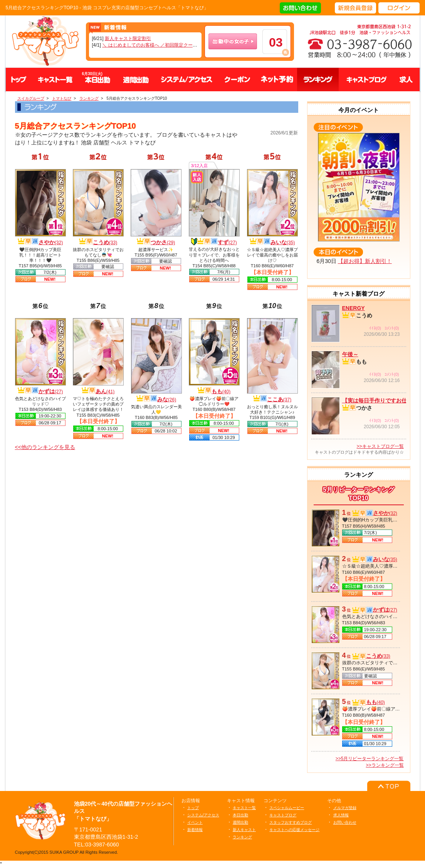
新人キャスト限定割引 (128, 39)
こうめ (105, 242)
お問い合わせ (345, 822)
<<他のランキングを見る (45, 447)
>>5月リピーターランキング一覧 (370, 759)
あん (105, 391)
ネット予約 (277, 80)
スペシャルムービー (287, 808)
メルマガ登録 (345, 808)
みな (167, 399)
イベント (195, 822)
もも (221, 391)
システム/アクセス (203, 815)
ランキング (318, 80)
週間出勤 (136, 80)
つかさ (163, 242)
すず (227, 242)
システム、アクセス (186, 80)
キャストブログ (366, 80)
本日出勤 (240, 815)
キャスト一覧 (55, 80)
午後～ (350, 354)
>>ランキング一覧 (385, 765)
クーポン (237, 80)
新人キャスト (244, 830)
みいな (283, 242)
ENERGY (354, 308)
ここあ (279, 399)
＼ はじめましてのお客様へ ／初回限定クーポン (152, 45)
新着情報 (195, 830)
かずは (51, 391)
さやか (51, 242)
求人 (406, 80)
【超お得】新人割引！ (365, 261)
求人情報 (341, 815)
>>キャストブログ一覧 (380, 446)
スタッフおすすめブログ (291, 822)
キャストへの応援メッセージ (294, 830)
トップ (19, 80)
